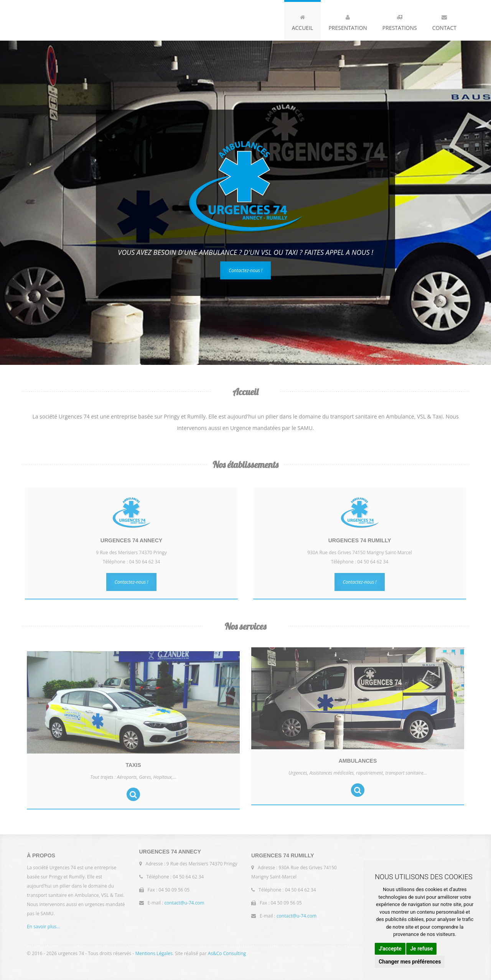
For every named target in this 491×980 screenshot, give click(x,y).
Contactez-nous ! (245, 270)
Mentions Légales (154, 951)
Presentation (348, 21)
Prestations (400, 21)
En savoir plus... (44, 929)
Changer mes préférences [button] (410, 962)
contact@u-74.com (184, 901)
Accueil (303, 21)
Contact (444, 21)
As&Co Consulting (227, 951)
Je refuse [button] (421, 949)
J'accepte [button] (390, 949)
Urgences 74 (86, 20)
